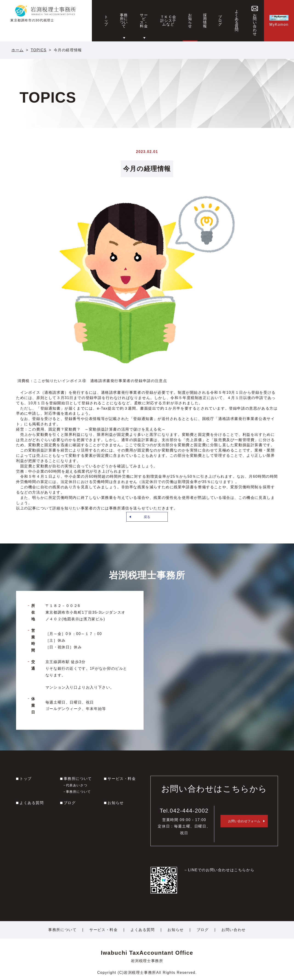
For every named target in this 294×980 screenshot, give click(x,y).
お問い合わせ (234, 930)
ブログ (70, 803)
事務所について (78, 779)
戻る (147, 517)
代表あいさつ (77, 785)
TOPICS (39, 50)
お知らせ (116, 803)
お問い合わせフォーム (244, 821)
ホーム (18, 50)
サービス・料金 (122, 779)
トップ (26, 779)
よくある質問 (32, 803)
